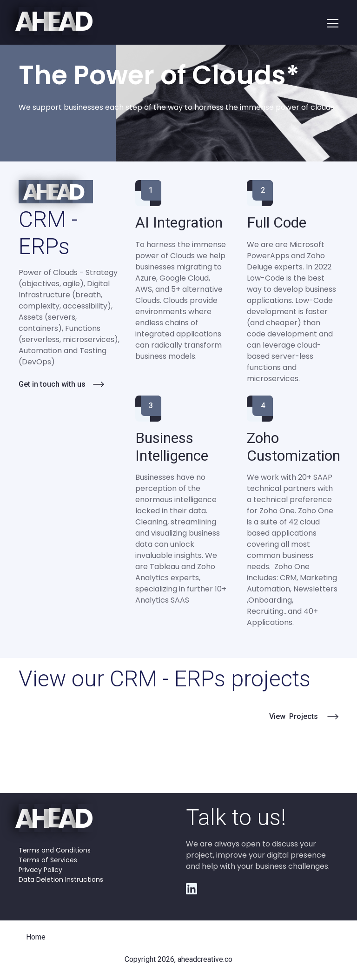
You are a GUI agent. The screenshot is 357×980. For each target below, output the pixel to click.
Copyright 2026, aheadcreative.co (178, 959)
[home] (56, 22)
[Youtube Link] (192, 889)
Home (36, 937)
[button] (333, 22)
